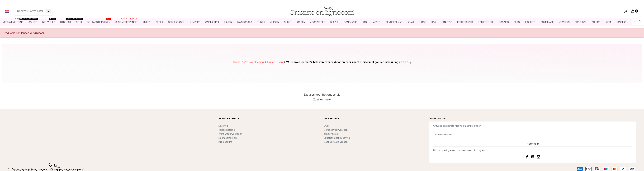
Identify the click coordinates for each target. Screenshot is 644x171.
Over (327, 126)
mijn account (225, 142)
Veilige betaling (227, 130)
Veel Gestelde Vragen (336, 142)
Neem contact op (228, 138)
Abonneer (533, 144)
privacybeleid (331, 134)
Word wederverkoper (230, 134)
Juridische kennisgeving (337, 138)
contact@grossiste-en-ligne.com (31, 130)
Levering (223, 126)
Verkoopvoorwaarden (336, 130)
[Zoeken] (33, 11)
